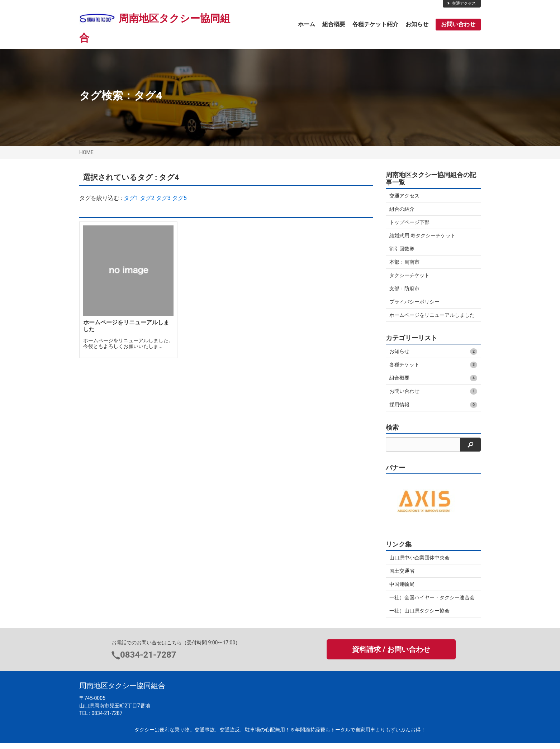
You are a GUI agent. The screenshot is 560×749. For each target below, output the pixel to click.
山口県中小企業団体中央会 (419, 563)
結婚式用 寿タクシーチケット (423, 235)
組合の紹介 (402, 209)
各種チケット (433, 371)
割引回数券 (402, 249)
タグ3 (163, 198)
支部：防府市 (404, 288)
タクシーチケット (409, 275)
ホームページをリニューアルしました (430, 318)
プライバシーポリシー (414, 302)
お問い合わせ (458, 24)
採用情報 (433, 411)
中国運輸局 (402, 590)
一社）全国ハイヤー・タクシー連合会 (432, 603)
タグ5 (179, 198)
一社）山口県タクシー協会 (419, 616)
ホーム (307, 24)
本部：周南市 (404, 262)
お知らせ (417, 24)
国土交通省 (402, 577)
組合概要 (334, 24)
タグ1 (131, 198)
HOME (86, 152)
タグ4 (148, 96)
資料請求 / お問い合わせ (391, 655)
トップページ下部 (409, 222)
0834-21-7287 (148, 660)
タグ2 (147, 198)
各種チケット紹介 (375, 24)
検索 (392, 433)
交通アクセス (461, 3)
